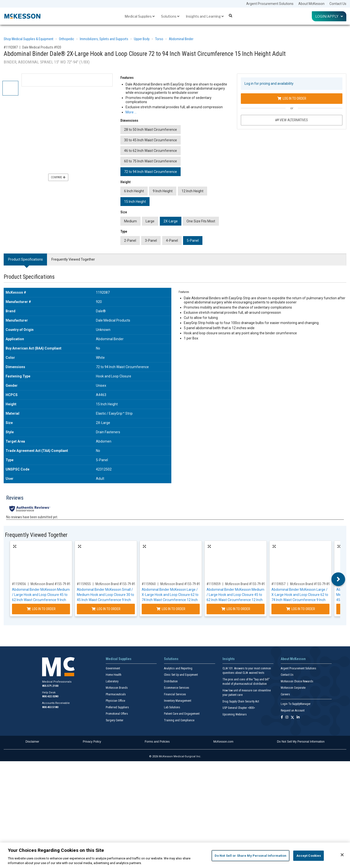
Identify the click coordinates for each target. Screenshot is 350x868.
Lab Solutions (172, 707)
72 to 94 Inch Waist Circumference (151, 172)
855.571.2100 (50, 686)
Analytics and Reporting (178, 668)
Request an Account (293, 711)
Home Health (114, 675)
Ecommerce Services (177, 688)
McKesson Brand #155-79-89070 (118, 584)
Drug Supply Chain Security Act (241, 701)
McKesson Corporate (293, 688)
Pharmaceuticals (116, 694)
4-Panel (172, 241)
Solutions (170, 16)
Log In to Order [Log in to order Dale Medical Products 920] (292, 98)
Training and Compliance (179, 720)
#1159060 (149, 584)
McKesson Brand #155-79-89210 (313, 584)
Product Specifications (25, 259)
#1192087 (11, 47)
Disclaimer (32, 742)
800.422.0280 (50, 696)
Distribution (171, 681)
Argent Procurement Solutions (270, 4)
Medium (130, 221)
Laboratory (112, 681)
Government (113, 668)
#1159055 (84, 584)
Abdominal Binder (181, 39)
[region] (175, 855)
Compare (58, 177)
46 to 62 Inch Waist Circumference (151, 151)
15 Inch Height (135, 202)
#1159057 (278, 584)
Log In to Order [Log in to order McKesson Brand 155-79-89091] (236, 609)
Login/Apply (329, 16)
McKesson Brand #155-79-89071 (53, 584)
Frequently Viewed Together (73, 259)
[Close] (342, 855)
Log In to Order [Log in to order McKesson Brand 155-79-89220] (171, 609)
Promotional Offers (117, 714)
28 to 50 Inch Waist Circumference (151, 130)
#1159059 (214, 584)
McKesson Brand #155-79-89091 (248, 584)
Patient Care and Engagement (182, 714)
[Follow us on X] (292, 717)
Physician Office (115, 701)
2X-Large (171, 221)
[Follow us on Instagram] (287, 717)
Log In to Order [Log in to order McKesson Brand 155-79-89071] (41, 609)
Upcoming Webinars (235, 714)
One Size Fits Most (201, 221)
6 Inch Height (134, 191)
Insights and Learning (205, 16)
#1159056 (19, 584)
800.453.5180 (50, 707)
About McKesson (311, 4)
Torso (159, 39)
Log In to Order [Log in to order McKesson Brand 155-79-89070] (106, 609)
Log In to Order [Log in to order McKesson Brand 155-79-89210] (301, 609)
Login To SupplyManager (296, 704)
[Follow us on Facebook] (282, 717)
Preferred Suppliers (117, 707)
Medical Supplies (140, 16)
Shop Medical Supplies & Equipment (29, 39)
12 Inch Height (192, 191)
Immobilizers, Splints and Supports (104, 39)
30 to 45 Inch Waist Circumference (151, 140)
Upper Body (142, 39)
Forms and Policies (157, 742)
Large (150, 221)
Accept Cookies (309, 856)
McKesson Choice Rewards (297, 681)
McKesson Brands (117, 688)
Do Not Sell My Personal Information (301, 742)
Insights (229, 659)
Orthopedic (67, 39)
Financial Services (175, 694)
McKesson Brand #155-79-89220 (183, 584)
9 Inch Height (163, 191)
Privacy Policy (92, 742)
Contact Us (338, 4)
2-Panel (130, 241)
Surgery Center (115, 720)
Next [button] (338, 579)
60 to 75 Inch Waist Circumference (151, 161)
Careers (285, 694)
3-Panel (151, 241)
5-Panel (193, 241)
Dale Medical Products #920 (42, 47)
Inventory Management (178, 701)
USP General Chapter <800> (239, 708)
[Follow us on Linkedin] (298, 717)
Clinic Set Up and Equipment (181, 675)
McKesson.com (223, 742)
